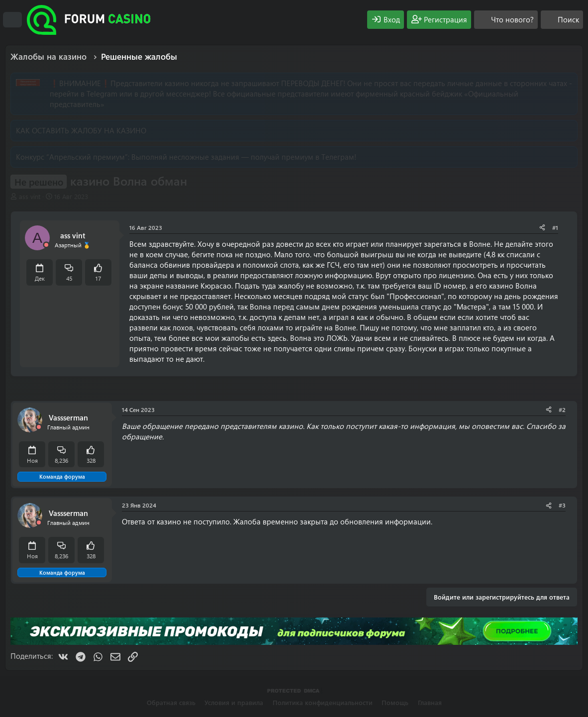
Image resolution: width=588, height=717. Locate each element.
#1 (555, 227)
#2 (562, 410)
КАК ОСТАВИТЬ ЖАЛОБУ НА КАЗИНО (81, 130)
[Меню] (12, 20)
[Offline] (46, 245)
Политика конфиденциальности (323, 702)
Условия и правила (234, 702)
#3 (562, 505)
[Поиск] (562, 20)
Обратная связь (171, 702)
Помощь (395, 702)
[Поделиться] (542, 228)
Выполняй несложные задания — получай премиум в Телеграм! (244, 157)
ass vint (30, 196)
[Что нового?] (506, 20)
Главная (430, 702)
